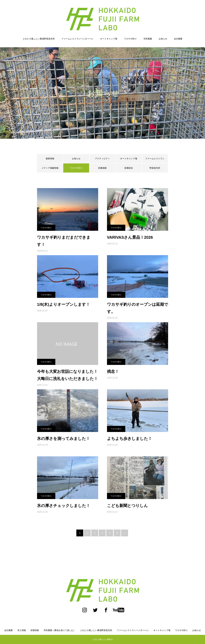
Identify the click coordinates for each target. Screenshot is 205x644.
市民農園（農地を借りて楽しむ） (60, 630)
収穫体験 (102, 168)
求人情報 (22, 630)
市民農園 (148, 39)
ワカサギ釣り (130, 39)
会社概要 (178, 39)
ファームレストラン (155, 159)
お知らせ (163, 39)
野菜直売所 (155, 168)
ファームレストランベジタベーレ (77, 39)
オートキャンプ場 (109, 39)
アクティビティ (102, 159)
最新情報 (50, 159)
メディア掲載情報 (50, 168)
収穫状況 (129, 168)
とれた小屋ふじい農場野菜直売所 (39, 39)
